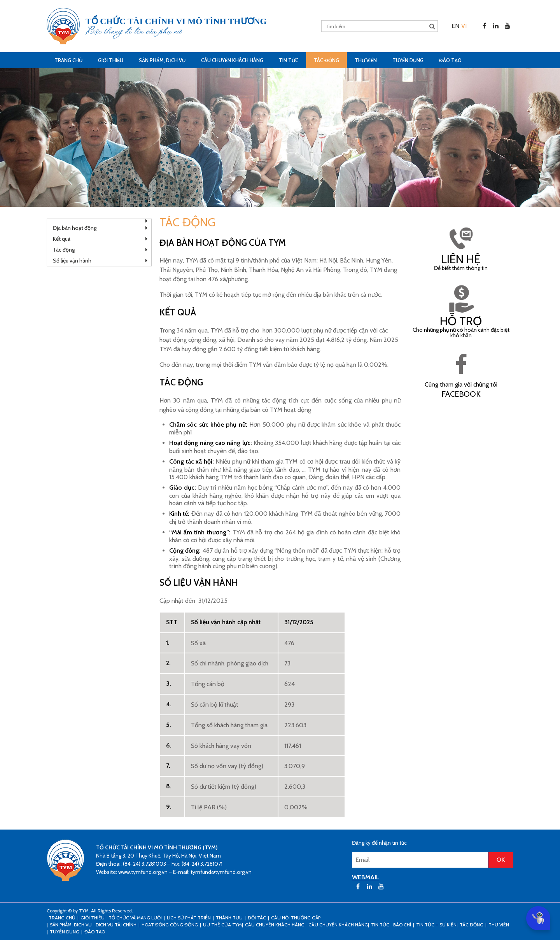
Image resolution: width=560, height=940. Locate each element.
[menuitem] (455, 26)
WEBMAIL (366, 877)
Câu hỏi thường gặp (296, 918)
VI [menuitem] (464, 26)
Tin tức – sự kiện (436, 925)
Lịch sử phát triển (189, 918)
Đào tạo (450, 60)
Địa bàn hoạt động (75, 228)
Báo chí (402, 925)
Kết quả (62, 239)
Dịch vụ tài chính (116, 925)
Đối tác (257, 918)
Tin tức (289, 60)
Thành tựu (229, 918)
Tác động (326, 60)
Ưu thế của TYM (222, 925)
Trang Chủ (68, 60)
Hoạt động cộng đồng (170, 925)
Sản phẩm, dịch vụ (162, 60)
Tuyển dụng (408, 60)
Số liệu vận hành (72, 261)
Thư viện (366, 60)
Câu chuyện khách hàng (338, 925)
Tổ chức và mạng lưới (135, 918)
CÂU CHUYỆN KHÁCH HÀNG (232, 60)
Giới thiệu (111, 60)
